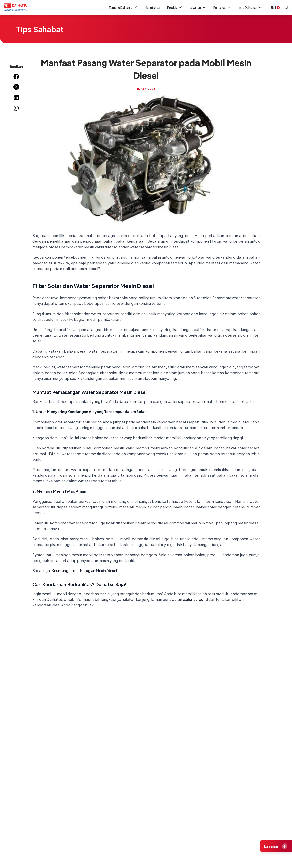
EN (272, 7)
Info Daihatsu (251, 7)
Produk (175, 7)
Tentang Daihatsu (123, 7)
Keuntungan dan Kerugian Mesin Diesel (84, 571)
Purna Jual (223, 7)
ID (278, 7)
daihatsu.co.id (195, 599)
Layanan (198, 7)
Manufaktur (153, 7)
